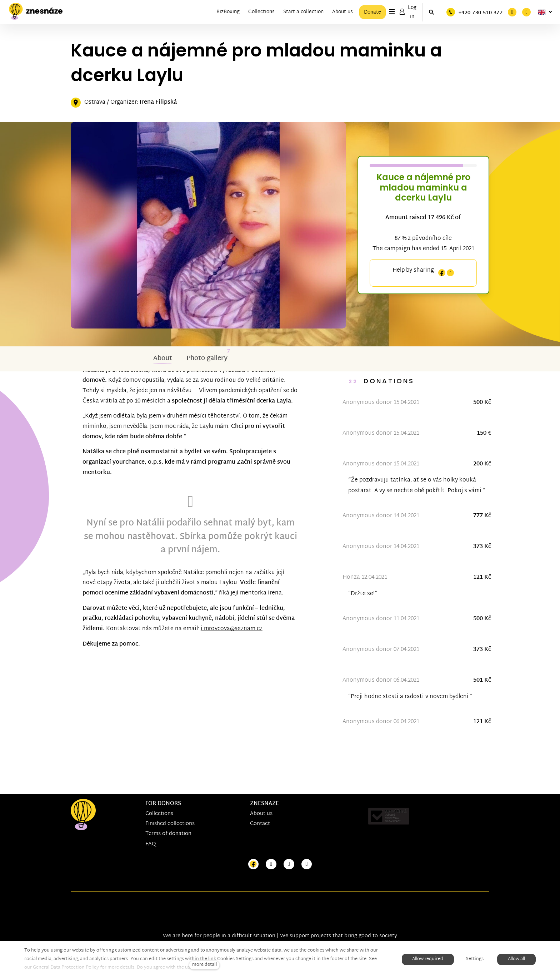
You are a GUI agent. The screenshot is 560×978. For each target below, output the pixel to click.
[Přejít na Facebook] (254, 865)
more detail (204, 965)
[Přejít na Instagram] (271, 865)
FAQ (151, 844)
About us (261, 814)
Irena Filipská (158, 103)
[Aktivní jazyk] (545, 12)
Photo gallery (207, 359)
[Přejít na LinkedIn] (307, 865)
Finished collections (170, 824)
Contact (260, 824)
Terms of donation (168, 834)
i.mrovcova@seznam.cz (254, 640)
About (163, 359)
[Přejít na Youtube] (289, 865)
